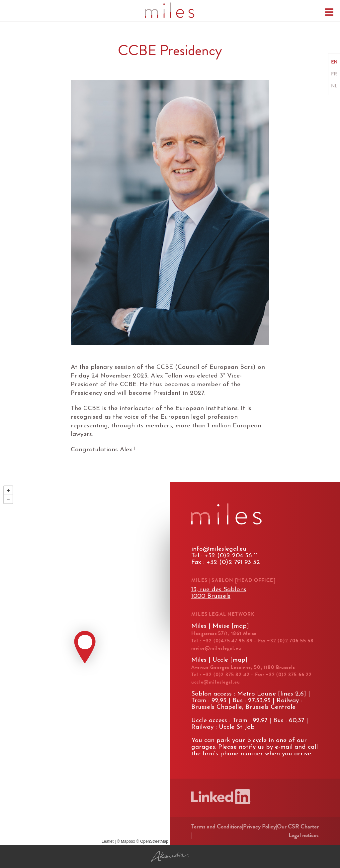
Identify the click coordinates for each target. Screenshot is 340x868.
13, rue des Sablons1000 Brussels (219, 593)
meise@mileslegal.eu (216, 648)
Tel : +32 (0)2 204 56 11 (225, 556)
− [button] (8, 499)
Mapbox (128, 841)
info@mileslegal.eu (219, 549)
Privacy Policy (259, 826)
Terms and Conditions (217, 826)
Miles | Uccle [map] (219, 660)
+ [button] (8, 490)
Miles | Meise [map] (220, 626)
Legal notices (304, 835)
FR (334, 74)
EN (334, 62)
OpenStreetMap (154, 841)
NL (334, 86)
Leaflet (108, 841)
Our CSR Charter (298, 826)
